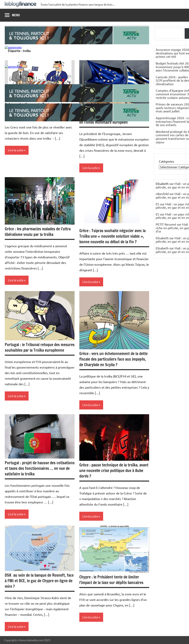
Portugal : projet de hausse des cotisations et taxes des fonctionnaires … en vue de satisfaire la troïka (40, 468)
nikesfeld (162, 194)
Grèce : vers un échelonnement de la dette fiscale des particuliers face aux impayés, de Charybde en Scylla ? (113, 359)
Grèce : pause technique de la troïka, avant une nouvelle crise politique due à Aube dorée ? (114, 471)
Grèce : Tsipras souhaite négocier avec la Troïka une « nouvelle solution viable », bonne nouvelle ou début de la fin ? (112, 236)
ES (157, 204)
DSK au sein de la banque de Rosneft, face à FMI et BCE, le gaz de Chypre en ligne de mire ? (39, 581)
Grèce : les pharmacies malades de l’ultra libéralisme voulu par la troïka (38, 232)
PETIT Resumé (166, 224)
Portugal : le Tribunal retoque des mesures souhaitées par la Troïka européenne (40, 347)
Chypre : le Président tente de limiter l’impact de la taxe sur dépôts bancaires (111, 580)
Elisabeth (162, 238)
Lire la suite (16, 150)
